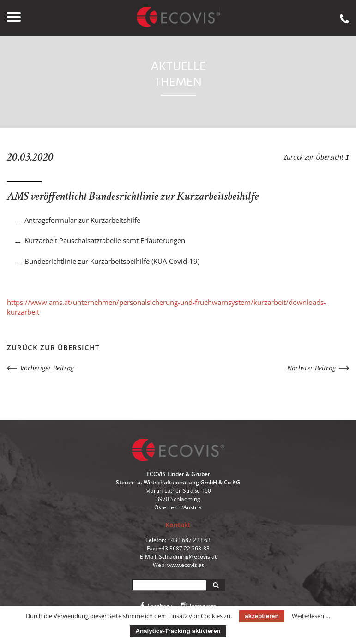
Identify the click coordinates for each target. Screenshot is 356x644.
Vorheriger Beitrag (47, 368)
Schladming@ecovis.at (188, 557)
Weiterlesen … (311, 616)
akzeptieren (262, 616)
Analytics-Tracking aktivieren (178, 631)
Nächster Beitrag (311, 368)
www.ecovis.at (185, 565)
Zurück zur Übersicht (316, 157)
